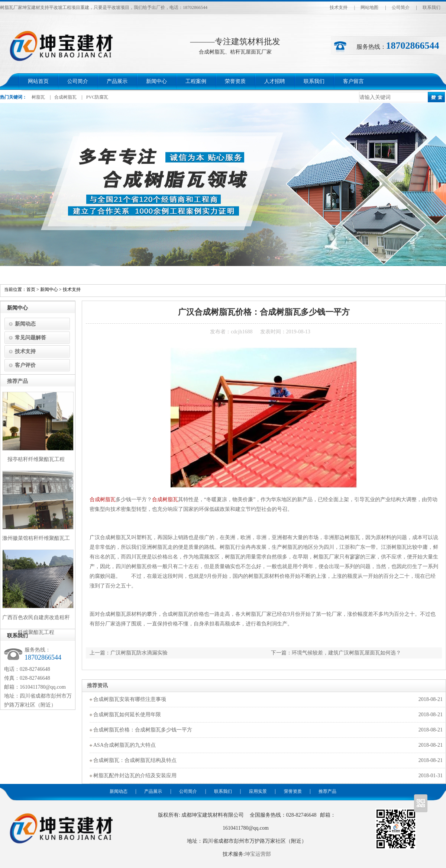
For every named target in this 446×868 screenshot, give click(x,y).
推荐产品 (327, 791)
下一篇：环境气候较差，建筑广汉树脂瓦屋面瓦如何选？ (336, 653)
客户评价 (25, 365)
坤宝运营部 (258, 854)
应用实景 (258, 791)
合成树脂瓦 (65, 97)
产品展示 (117, 81)
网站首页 (38, 81)
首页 (31, 289)
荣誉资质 (235, 81)
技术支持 (339, 7)
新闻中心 (156, 81)
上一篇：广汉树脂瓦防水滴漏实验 (129, 653)
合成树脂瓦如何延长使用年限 (127, 715)
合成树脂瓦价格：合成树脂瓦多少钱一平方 (143, 730)
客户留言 (353, 81)
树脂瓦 (38, 97)
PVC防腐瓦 (97, 97)
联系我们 (432, 7)
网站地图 (369, 7)
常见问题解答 (30, 338)
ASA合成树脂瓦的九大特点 (125, 745)
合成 (95, 499)
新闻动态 (25, 324)
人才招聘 (275, 81)
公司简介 (401, 7)
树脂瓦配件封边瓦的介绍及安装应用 (135, 776)
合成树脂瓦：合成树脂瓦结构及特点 (135, 760)
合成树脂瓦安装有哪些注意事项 (130, 699)
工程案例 (196, 81)
